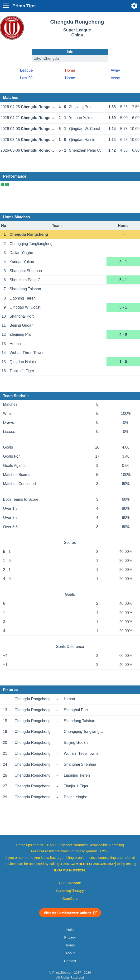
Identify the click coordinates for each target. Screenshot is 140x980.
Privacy (70, 937)
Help (70, 930)
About (70, 953)
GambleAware (70, 883)
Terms (70, 945)
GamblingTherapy (70, 891)
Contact (70, 961)
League (27, 70)
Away (115, 70)
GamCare (70, 899)
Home (70, 78)
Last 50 (26, 78)
